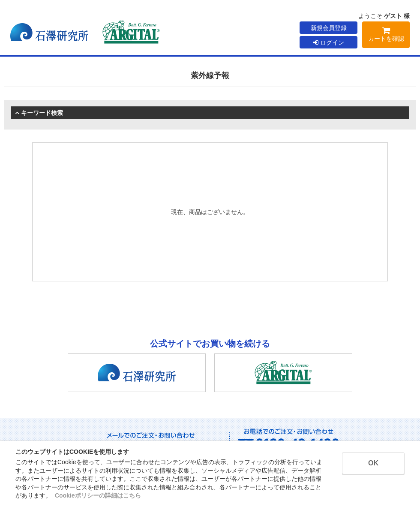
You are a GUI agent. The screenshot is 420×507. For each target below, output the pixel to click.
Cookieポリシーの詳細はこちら (98, 495)
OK (373, 463)
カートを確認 (386, 36)
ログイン (329, 42)
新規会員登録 (329, 28)
